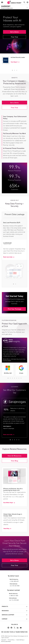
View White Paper (8, 502)
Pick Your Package (15, 309)
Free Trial (14, 37)
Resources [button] (5, 611)
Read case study (8, 257)
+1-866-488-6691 (14, 581)
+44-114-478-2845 (14, 600)
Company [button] (5, 619)
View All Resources (14, 456)
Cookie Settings (20, 640)
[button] (25, 2)
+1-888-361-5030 (14, 595)
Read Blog (6, 528)
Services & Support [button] (8, 615)
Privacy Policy (11, 640)
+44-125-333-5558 (14, 586)
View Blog (14, 461)
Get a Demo (14, 32)
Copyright (4, 640)
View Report (14, 62)
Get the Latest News (6, 641)
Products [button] (5, 606)
